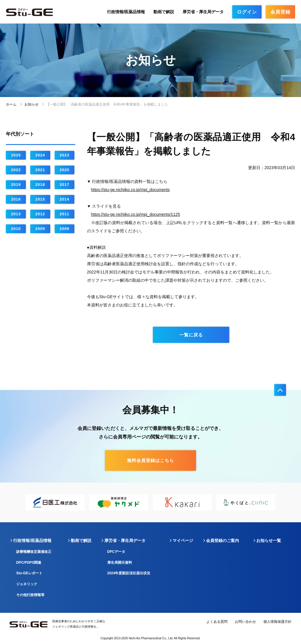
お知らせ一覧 (269, 540)
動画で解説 (164, 12)
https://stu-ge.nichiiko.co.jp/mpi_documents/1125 (136, 214)
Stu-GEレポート (29, 573)
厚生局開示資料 (120, 563)
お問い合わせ (245, 622)
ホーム (11, 104)
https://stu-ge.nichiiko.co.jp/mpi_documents (131, 190)
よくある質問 (217, 622)
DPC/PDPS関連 (29, 563)
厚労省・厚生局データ (203, 12)
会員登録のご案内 (223, 540)
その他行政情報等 (30, 595)
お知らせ (31, 104)
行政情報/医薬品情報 (126, 12)
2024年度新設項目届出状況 (129, 573)
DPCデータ (116, 552)
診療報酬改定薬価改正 (34, 552)
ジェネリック (27, 584)
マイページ (183, 540)
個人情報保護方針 (277, 622)
